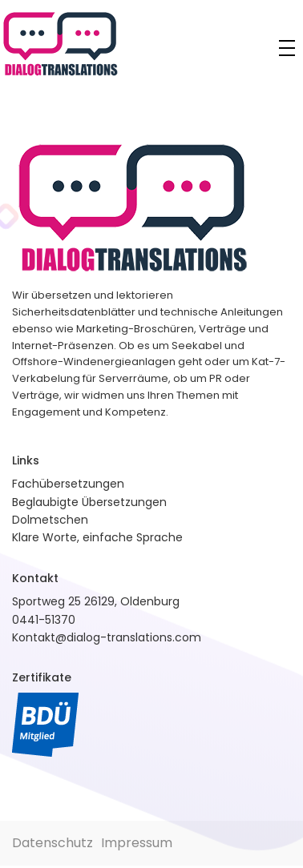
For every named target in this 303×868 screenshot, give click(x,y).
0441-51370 (44, 620)
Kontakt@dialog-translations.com (107, 637)
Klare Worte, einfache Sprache (97, 537)
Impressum (137, 843)
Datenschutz (53, 843)
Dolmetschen (50, 520)
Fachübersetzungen (68, 484)
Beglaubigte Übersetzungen (89, 502)
